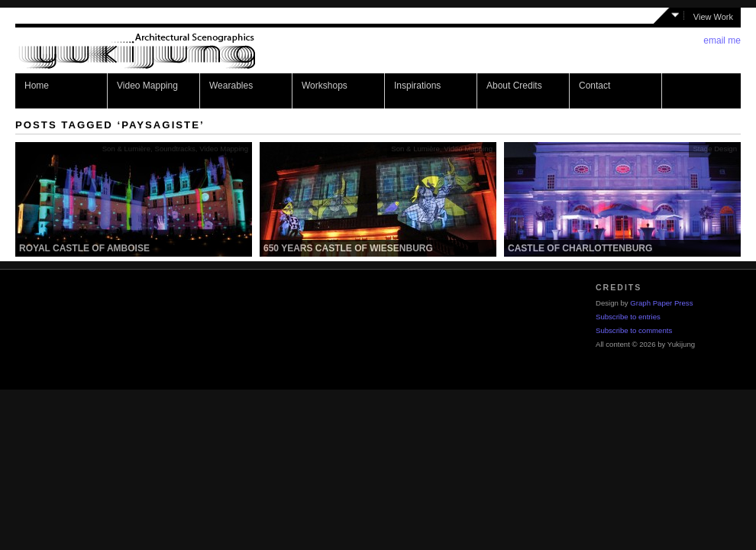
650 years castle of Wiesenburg (348, 248)
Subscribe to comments (634, 330)
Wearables (231, 86)
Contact (594, 86)
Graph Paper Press (661, 303)
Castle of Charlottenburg (580, 248)
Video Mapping (147, 86)
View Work (713, 17)
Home (37, 86)
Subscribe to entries (628, 317)
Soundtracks (174, 149)
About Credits (514, 86)
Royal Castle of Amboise (84, 248)
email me (722, 40)
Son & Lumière (126, 149)
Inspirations (417, 86)
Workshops (325, 86)
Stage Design (715, 149)
